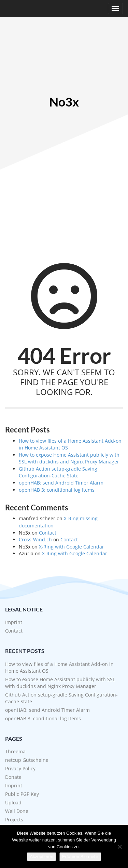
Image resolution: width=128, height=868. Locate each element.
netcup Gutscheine (27, 760)
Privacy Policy (20, 768)
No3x (64, 102)
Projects (14, 820)
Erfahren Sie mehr (80, 857)
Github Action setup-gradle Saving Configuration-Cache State (58, 472)
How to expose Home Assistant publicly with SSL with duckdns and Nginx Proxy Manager (69, 458)
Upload (13, 803)
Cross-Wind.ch (35, 539)
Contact (48, 533)
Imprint (14, 622)
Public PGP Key (22, 794)
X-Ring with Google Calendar (72, 547)
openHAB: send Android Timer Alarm (61, 483)
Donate (13, 777)
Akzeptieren (41, 857)
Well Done (17, 811)
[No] (119, 847)
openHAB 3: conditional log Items (57, 490)
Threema (15, 751)
